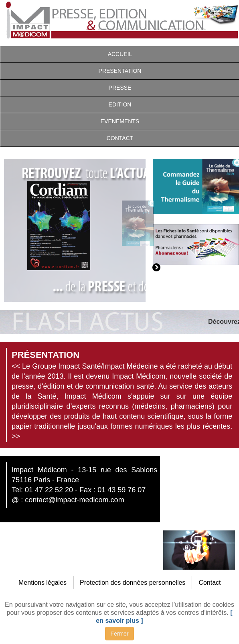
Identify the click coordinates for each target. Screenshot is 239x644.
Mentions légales (43, 583)
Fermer (119, 634)
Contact (210, 583)
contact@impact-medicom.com (74, 500)
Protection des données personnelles (133, 583)
